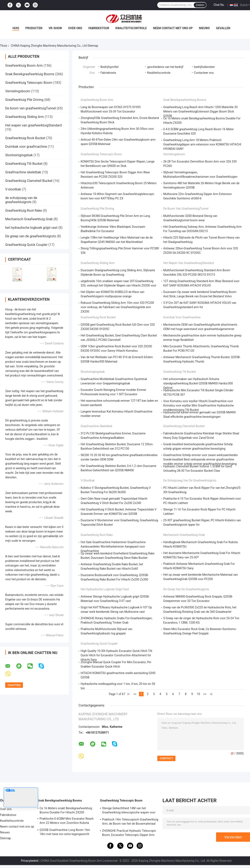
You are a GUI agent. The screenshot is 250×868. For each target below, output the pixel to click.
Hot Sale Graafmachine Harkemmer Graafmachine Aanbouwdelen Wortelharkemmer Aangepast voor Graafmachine (113, 547)
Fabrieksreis (108, 73)
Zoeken (200, 5)
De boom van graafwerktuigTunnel (31, 108)
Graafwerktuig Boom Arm (24, 66)
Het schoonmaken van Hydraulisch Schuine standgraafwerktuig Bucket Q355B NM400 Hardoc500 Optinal (198, 383)
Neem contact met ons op (173, 28)
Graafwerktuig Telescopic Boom (29, 83)
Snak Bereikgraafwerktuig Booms (30, 74)
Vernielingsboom (18, 91)
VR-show (55, 28)
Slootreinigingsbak (19, 155)
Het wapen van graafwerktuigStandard (34, 125)
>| (211, 694)
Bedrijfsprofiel (109, 67)
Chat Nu (219, 5)
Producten (34, 28)
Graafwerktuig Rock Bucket (25, 138)
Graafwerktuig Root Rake (24, 211)
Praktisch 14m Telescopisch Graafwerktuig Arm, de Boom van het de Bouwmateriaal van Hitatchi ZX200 (130, 822)
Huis (16, 28)
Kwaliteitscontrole (131, 28)
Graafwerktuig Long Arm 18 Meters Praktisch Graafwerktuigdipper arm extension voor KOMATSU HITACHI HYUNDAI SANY (202, 144)
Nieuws (204, 28)
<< (135, 694)
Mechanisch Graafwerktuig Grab (29, 219)
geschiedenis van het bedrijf (165, 67)
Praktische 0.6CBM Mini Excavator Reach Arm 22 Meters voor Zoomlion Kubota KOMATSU (67, 821)
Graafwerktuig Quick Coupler (26, 245)
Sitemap (5, 838)
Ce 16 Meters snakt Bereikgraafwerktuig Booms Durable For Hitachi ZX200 (66, 810)
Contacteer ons (204, 73)
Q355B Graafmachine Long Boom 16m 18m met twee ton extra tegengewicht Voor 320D (65, 833)
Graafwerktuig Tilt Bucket (24, 164)
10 (199, 694)
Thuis (4, 46)
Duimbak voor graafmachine (26, 147)
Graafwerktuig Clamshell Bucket (29, 181)
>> (205, 694)
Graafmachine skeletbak (23, 172)
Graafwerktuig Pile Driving (24, 100)
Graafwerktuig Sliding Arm (25, 117)
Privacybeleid (30, 861)
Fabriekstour (99, 28)
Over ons (75, 28)
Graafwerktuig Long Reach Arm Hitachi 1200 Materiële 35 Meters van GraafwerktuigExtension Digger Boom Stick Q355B (201, 111)
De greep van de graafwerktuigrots (31, 236)
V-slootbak (13, 189)
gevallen (223, 28)
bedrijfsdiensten (204, 67)
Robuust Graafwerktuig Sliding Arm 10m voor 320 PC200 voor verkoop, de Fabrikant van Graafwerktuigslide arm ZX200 (117, 307)
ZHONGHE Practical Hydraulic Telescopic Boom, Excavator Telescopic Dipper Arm (129, 833)
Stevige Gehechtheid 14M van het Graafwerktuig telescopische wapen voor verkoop (129, 811)
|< (129, 694)
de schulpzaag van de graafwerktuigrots (21, 200)
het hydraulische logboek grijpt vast (31, 228)
